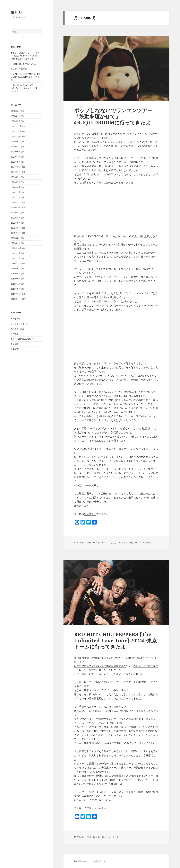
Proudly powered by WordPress (90, 861)
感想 (131, 542)
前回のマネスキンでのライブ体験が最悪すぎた (100, 666)
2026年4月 (16, 116)
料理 (13, 334)
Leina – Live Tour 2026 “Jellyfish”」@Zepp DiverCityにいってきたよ (26, 88)
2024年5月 (16, 182)
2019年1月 (16, 289)
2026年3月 (16, 121)
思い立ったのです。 (20, 69)
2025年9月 (16, 141)
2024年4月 (16, 187)
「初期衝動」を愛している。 (24, 64)
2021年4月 (16, 243)
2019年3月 (16, 284)
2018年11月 (16, 299)
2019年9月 (16, 269)
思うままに (16, 329)
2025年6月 (16, 152)
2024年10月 (16, 172)
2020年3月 (16, 253)
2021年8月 (16, 238)
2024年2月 (16, 197)
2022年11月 (16, 228)
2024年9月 (16, 177)
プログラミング (18, 324)
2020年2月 (16, 258)
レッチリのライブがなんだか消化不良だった (106, 158)
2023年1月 (16, 223)
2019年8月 (16, 274)
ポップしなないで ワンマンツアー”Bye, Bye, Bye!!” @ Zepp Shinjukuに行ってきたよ (25, 56)
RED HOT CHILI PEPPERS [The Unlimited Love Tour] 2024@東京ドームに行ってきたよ (115, 640)
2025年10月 (16, 136)
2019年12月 (16, 263)
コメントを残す (145, 542)
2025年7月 (16, 147)
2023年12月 (16, 202)
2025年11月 (16, 131)
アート (14, 319)
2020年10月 (16, 248)
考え (13, 344)
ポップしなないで (112, 542)
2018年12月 (16, 294)
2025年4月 (16, 157)
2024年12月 (16, 167)
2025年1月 (16, 162)
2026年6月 (16, 111)
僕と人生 (18, 13)
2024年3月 (16, 192)
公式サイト (90, 514)
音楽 (13, 349)
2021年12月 (16, 233)
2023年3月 (16, 218)
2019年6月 (16, 279)
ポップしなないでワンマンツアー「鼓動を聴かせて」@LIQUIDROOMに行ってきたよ (113, 116)
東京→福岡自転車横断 (21, 339)
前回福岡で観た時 (91, 166)
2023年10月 (16, 208)
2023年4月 (16, 213)
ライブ (125, 542)
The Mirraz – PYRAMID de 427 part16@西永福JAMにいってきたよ (26, 77)
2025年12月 (16, 126)
